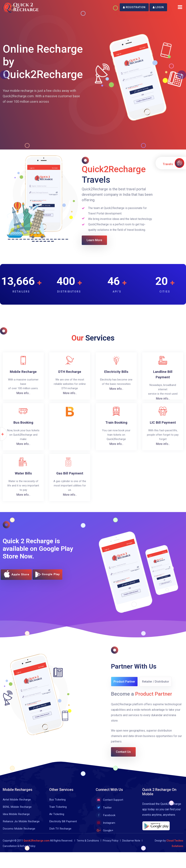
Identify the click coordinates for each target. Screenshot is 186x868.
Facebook (106, 820)
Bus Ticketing (58, 804)
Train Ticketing (58, 812)
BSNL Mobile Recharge (18, 812)
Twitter (104, 812)
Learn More (98, 241)
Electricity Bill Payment (64, 826)
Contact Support (110, 805)
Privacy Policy (111, 846)
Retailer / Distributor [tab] (158, 684)
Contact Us (126, 756)
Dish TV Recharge (61, 833)
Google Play (52, 577)
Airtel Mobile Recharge (17, 804)
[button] (4, 75)
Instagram (106, 828)
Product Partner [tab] (125, 684)
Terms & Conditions (88, 846)
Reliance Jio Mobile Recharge (22, 826)
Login (158, 7)
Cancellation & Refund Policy (19, 851)
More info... (23, 394)
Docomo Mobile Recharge (19, 833)
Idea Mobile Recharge (17, 819)
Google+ (105, 835)
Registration (134, 7)
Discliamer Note (131, 846)
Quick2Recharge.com (37, 846)
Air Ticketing (57, 819)
